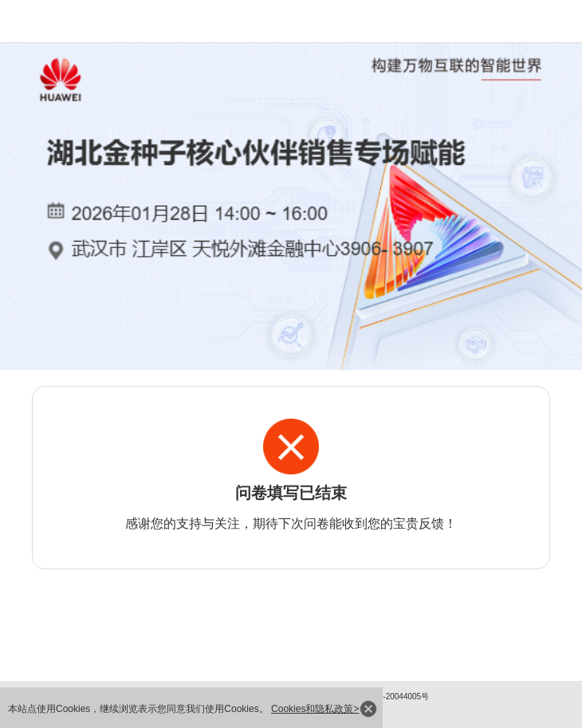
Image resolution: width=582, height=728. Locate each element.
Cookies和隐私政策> (315, 709)
